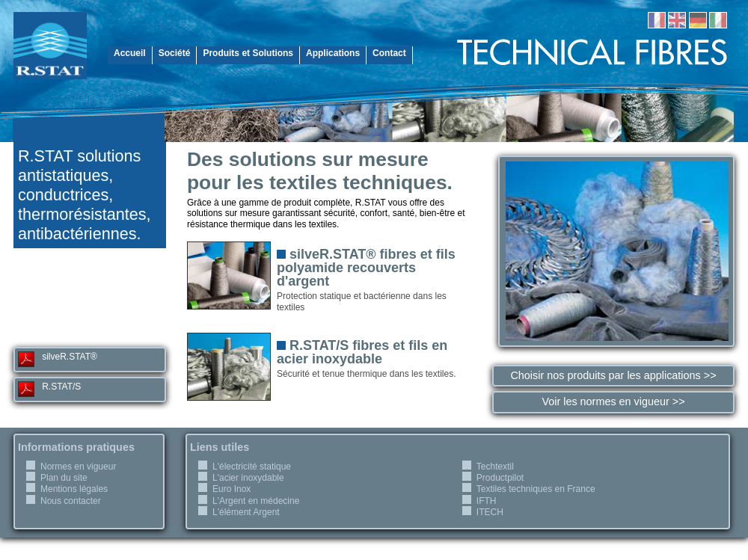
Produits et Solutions (248, 53)
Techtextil (495, 467)
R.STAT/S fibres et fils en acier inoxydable (362, 352)
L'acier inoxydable (248, 478)
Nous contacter (71, 501)
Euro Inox (232, 489)
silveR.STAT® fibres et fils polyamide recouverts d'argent (366, 268)
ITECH (490, 512)
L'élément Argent (246, 512)
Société (175, 53)
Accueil (130, 53)
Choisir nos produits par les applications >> (613, 375)
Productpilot (500, 478)
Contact (389, 53)
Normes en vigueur (78, 467)
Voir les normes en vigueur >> (613, 401)
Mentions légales (74, 489)
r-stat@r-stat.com (90, 323)
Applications (333, 53)
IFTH (487, 501)
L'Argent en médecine (256, 501)
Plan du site (64, 478)
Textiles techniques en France (536, 489)
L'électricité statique (252, 467)
